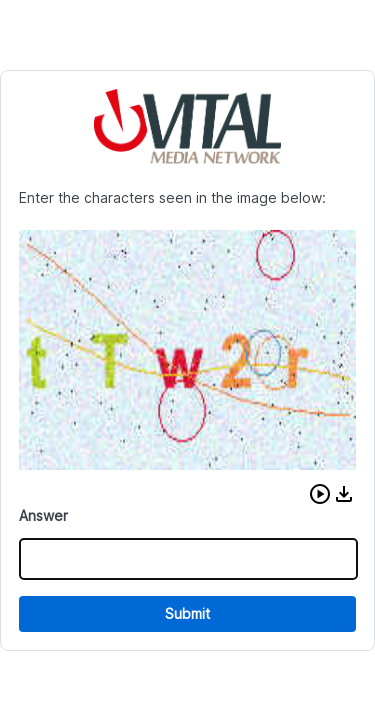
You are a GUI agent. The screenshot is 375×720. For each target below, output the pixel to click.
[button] (320, 494)
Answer (43, 515)
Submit (187, 613)
